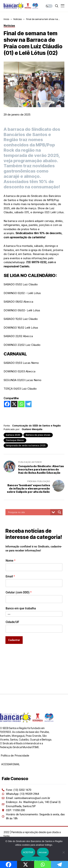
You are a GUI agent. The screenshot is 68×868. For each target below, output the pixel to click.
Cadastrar (14, 640)
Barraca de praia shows (38, 435)
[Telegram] (28, 404)
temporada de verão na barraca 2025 (26, 445)
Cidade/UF (12, 622)
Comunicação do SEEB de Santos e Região (36, 426)
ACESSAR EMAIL (10, 764)
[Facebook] (7, 404)
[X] (14, 404)
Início (6, 19)
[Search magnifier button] (59, 512)
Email (10, 576)
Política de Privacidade (15, 755)
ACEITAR (28, 852)
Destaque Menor (15, 440)
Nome (11, 561)
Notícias (18, 19)
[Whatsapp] (21, 404)
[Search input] (29, 512)
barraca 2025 (13, 435)
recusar (43, 852)
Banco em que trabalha (21, 608)
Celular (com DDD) (19, 592)
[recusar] (63, 852)
